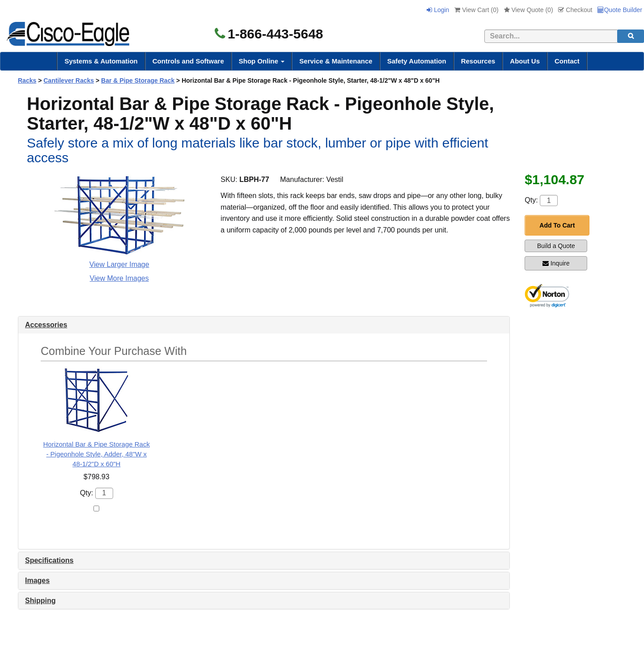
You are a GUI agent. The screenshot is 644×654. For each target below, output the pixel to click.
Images (37, 580)
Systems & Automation (101, 61)
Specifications (49, 560)
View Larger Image (119, 264)
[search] (631, 36)
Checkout (575, 10)
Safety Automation (417, 61)
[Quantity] (549, 200)
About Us (525, 61)
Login (438, 10)
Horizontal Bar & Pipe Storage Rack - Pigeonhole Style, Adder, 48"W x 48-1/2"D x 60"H (97, 454)
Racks (27, 80)
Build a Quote (556, 246)
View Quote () (529, 10)
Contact (567, 61)
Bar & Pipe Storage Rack (138, 80)
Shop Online (262, 61)
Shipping (40, 601)
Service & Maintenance (336, 61)
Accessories (46, 325)
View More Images (119, 278)
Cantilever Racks (69, 80)
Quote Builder (620, 10)
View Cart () (476, 10)
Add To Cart (557, 225)
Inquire (556, 263)
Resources (478, 61)
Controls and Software (188, 61)
